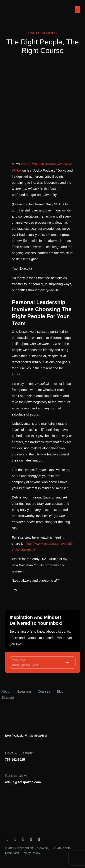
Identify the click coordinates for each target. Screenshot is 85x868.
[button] (78, 9)
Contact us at (16, 776)
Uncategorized (42, 33)
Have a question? (20, 753)
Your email (19, 660)
